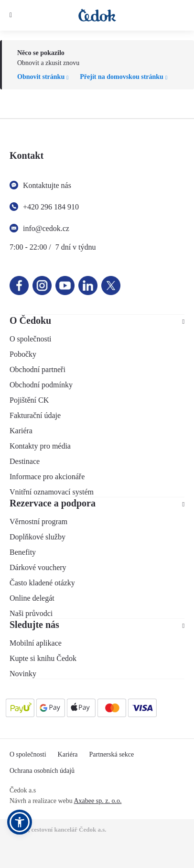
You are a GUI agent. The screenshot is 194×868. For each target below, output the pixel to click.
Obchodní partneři (38, 369)
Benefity (23, 552)
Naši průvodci (31, 613)
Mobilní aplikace (36, 643)
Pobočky (23, 354)
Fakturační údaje (35, 415)
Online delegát (32, 598)
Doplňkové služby (38, 537)
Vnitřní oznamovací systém (52, 492)
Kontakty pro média (40, 446)
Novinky (23, 674)
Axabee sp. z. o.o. (97, 801)
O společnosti (31, 339)
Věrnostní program (38, 522)
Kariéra (21, 431)
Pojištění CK (29, 400)
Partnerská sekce (112, 754)
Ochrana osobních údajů (42, 771)
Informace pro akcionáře (47, 477)
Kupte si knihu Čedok (43, 658)
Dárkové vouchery (38, 567)
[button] (20, 822)
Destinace (25, 461)
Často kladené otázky (42, 583)
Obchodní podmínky (41, 385)
